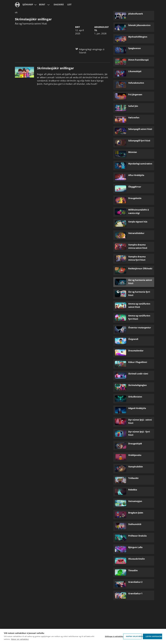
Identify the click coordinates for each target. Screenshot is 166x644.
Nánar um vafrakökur (20, 639)
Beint (42, 5)
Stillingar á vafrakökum (113, 636)
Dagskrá (59, 5)
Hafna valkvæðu (134, 636)
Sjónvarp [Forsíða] (28, 5)
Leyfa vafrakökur (154, 636)
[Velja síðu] (35, 5)
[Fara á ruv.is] (17, 5)
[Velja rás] (48, 5)
